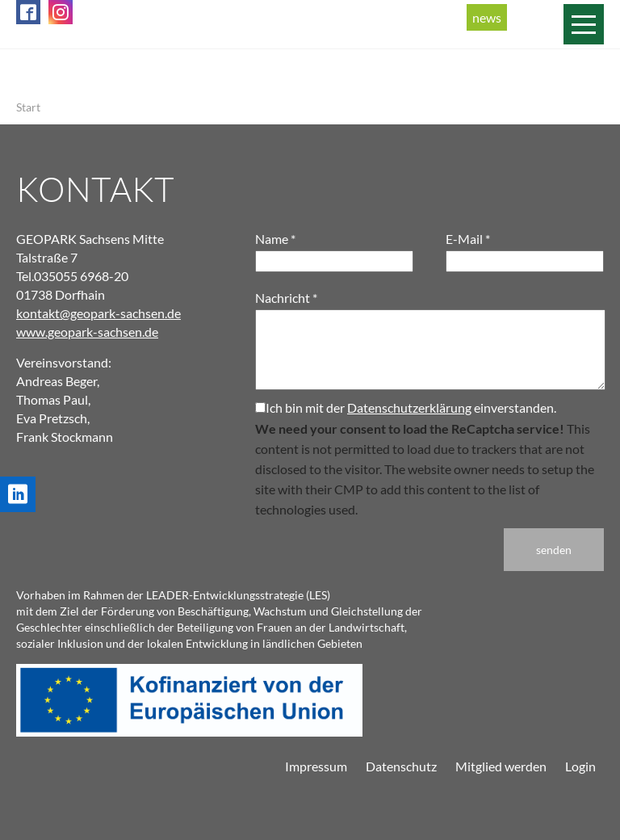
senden (554, 550)
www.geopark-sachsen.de (87, 332)
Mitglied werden (501, 766)
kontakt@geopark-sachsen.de (98, 313)
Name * (275, 239)
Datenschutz (401, 766)
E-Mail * (468, 239)
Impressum (316, 766)
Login (580, 766)
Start (28, 107)
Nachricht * (286, 298)
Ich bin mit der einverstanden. (406, 407)
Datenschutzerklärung (409, 407)
